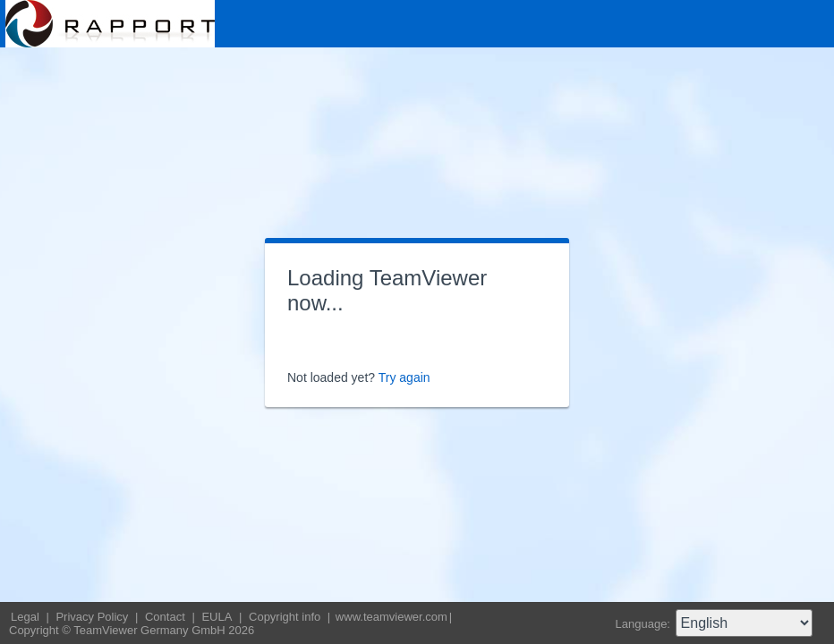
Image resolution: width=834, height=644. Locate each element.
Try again (404, 377)
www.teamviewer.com (391, 617)
